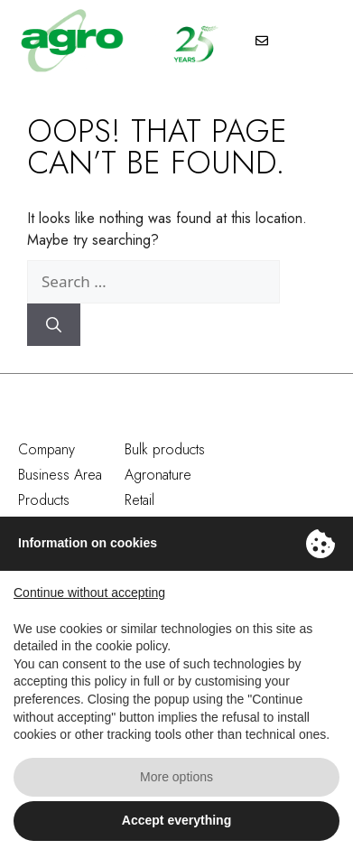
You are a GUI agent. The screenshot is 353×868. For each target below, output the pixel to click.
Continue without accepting (89, 593)
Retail (139, 500)
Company (46, 449)
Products (44, 500)
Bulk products (165, 449)
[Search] (54, 325)
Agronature (158, 475)
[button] (316, 43)
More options (176, 777)
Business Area (60, 475)
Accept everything (176, 820)
